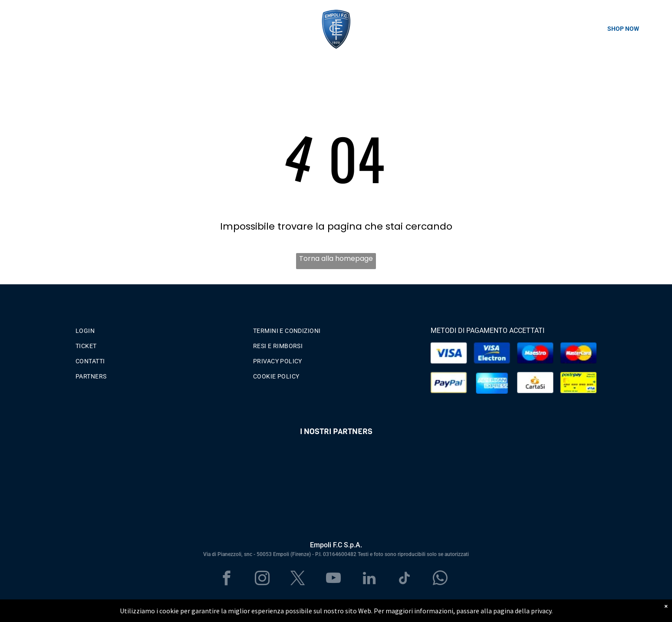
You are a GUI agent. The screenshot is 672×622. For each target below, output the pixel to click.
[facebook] (227, 579)
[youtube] (334, 579)
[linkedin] (369, 579)
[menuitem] (158, 329)
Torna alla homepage (336, 258)
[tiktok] (405, 579)
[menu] (19, 29)
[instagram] (262, 579)
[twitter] (298, 579)
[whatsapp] (440, 579)
